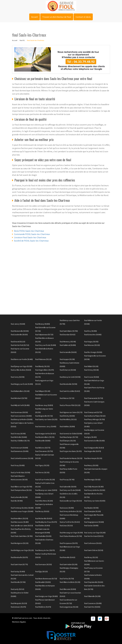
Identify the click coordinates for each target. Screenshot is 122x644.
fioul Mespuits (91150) (19, 603)
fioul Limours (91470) (18, 607)
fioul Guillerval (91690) (68, 345)
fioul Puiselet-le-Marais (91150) (71, 458)
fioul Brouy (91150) (91, 557)
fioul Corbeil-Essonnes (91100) (22, 458)
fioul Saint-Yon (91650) (92, 607)
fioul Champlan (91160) (92, 511)
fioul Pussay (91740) (67, 480)
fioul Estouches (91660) (93, 335)
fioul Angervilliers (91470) (45, 370)
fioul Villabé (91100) (91, 366)
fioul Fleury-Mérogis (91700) (94, 419)
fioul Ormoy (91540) (91, 370)
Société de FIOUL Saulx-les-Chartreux (31, 241)
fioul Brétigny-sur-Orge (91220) (22, 550)
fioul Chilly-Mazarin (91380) (94, 487)
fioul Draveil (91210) (18, 342)
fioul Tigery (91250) (42, 465)
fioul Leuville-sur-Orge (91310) (71, 501)
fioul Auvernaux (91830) (19, 412)
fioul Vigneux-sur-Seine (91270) (71, 412)
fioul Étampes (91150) (68, 441)
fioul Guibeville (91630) (68, 487)
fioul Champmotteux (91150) (21, 490)
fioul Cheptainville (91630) (94, 582)
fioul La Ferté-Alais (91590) (20, 472)
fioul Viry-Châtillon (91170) (20, 441)
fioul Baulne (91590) (91, 508)
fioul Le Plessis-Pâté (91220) (70, 405)
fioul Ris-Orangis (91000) (93, 352)
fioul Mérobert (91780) (19, 398)
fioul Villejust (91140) (43, 391)
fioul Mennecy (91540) (68, 342)
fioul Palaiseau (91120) (43, 359)
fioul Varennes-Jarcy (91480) (46, 426)
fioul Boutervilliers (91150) (45, 437)
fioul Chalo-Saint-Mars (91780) (22, 536)
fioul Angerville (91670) (93, 451)
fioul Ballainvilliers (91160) (20, 391)
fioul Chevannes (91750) (44, 451)
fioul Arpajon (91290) (67, 359)
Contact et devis (83, 17)
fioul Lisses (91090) (67, 508)
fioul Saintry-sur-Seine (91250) (46, 419)
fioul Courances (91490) (93, 603)
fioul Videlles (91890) (67, 426)
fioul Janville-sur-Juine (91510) (22, 526)
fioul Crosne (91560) (92, 377)
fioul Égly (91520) (41, 571)
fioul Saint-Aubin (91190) (69, 564)
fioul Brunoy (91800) (43, 324)
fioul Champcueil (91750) (93, 412)
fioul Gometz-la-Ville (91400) (94, 441)
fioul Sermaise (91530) (43, 564)
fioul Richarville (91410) (44, 518)
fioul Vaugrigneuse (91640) (94, 522)
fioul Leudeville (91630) (19, 335)
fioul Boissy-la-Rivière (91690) (22, 419)
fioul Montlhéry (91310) (68, 419)
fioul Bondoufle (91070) (19, 557)
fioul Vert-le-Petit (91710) (20, 345)
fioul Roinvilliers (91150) (19, 518)
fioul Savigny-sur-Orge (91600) (46, 596)
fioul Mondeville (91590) (68, 384)
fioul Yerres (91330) (42, 472)
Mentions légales (19, 622)
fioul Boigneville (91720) (44, 416)
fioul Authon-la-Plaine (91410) (95, 416)
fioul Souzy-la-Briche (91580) (95, 490)
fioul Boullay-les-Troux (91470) (46, 522)
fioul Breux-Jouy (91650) (44, 405)
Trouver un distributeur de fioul (57, 17)
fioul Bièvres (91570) (43, 448)
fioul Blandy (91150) (42, 366)
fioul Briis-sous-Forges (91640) (22, 511)
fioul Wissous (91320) (92, 345)
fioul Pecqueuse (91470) (69, 543)
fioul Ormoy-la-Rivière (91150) (71, 511)
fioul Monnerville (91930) (20, 331)
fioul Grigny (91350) (91, 342)
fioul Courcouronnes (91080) (21, 416)
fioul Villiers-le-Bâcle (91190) (70, 582)
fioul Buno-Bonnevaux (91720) (46, 579)
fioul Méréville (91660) (19, 437)
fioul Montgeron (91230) (20, 543)
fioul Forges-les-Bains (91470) (71, 451)
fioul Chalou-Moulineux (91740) (71, 536)
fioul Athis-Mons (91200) (44, 501)
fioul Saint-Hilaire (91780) (69, 331)
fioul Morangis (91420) (92, 480)
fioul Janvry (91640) (18, 324)
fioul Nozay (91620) (42, 511)
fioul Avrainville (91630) (68, 352)
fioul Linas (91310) (66, 526)
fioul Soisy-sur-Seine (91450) (95, 501)
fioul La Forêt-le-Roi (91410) (70, 522)
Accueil (35, 17)
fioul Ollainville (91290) (92, 596)
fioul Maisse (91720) (67, 398)
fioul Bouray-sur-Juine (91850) (46, 490)
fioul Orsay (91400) (18, 465)
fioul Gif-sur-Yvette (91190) (45, 480)
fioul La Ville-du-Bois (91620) (21, 370)
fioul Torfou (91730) (67, 579)
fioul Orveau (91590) (18, 434)
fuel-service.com (25, 618)
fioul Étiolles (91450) (43, 526)
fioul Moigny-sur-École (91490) (22, 384)
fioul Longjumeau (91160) (69, 607)
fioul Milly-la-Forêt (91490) (20, 405)
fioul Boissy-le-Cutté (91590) (70, 377)
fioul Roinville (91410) (67, 557)
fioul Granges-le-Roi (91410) (45, 434)
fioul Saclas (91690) (91, 526)
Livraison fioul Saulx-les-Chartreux (30, 237)
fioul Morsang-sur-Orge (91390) (71, 533)
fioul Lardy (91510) (17, 589)
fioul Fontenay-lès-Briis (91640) (22, 508)
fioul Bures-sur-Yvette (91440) (22, 359)
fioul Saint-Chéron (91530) (94, 550)
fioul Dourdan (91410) (68, 335)
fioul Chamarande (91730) (94, 398)
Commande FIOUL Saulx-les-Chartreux (32, 234)
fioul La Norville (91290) (19, 497)
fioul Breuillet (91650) (43, 582)
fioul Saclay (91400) (18, 571)
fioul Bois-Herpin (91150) (93, 458)
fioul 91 (22, 40)
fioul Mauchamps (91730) (69, 437)
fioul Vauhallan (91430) (43, 536)
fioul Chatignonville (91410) (94, 448)
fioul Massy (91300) (91, 465)
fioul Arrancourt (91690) (19, 448)
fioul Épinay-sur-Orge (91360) (21, 366)
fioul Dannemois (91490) (20, 451)
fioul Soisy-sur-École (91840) (70, 490)
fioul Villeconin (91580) (68, 589)
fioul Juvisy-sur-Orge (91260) (95, 533)
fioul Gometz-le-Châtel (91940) (71, 434)
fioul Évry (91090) (90, 331)
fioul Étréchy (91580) (67, 416)
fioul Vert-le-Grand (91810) (94, 536)
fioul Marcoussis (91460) (20, 522)
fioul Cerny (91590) (18, 377)
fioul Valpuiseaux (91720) (44, 335)
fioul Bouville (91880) (43, 441)
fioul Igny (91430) (90, 437)
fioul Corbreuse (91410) (93, 543)
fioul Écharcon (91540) (68, 370)
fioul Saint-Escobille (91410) (70, 391)
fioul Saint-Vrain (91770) (19, 564)
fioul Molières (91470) (43, 607)
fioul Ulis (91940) (17, 501)
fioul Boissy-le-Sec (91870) (45, 550)
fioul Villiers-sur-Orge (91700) (21, 487)
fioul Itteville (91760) (18, 582)
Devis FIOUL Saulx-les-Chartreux (29, 231)
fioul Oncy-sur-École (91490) (46, 345)
